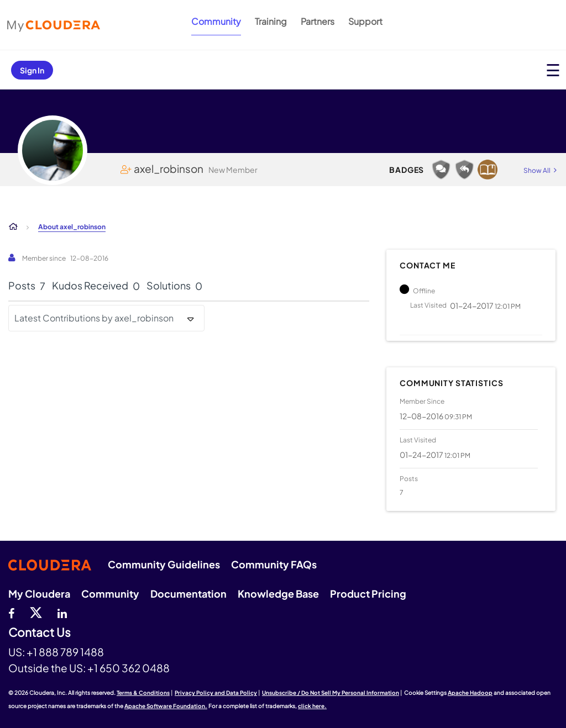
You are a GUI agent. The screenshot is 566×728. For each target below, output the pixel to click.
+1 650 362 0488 (129, 668)
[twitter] (36, 612)
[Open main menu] (553, 70)
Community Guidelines (164, 564)
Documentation (188, 594)
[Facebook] (11, 612)
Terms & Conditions (143, 693)
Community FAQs (274, 564)
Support (365, 21)
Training (271, 21)
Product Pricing (368, 594)
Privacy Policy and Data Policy (216, 693)
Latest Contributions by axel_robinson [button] (94, 318)
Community (216, 21)
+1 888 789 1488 (65, 652)
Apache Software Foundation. (166, 706)
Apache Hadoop (470, 693)
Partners (318, 21)
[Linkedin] (62, 612)
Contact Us (40, 633)
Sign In (32, 70)
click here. (312, 706)
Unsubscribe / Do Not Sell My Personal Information (331, 693)
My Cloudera (39, 594)
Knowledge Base (278, 594)
